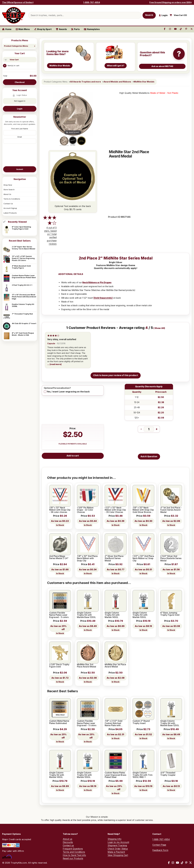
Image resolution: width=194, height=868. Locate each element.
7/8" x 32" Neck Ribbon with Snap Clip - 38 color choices (60, 510)
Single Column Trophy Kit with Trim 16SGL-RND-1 (143, 775)
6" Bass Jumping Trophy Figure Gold (170, 614)
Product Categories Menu (16, 46)
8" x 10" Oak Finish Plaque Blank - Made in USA (23, 334)
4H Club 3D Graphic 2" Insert (24, 323)
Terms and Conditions (74, 852)
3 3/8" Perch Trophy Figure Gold (59, 666)
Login (20, 109)
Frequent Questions (73, 849)
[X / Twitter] (190, 863)
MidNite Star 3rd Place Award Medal (86, 666)
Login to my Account (118, 842)
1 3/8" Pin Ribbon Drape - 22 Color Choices (85, 510)
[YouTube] (177, 863)
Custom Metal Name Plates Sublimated (59, 722)
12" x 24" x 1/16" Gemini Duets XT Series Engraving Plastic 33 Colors (23, 258)
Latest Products (10, 213)
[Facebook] (169, 863)
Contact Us (8, 204)
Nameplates (92, 29)
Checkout (20, 82)
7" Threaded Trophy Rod (22, 314)
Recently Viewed (17, 222)
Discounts (68, 842)
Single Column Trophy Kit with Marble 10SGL (140, 615)
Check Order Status (118, 849)
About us (67, 839)
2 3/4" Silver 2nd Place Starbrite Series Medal (171, 558)
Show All (159, 328)
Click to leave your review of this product (116, 375)
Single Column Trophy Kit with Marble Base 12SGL (86, 615)
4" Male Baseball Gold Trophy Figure (21, 267)
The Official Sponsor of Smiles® (18, 2)
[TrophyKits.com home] (14, 15)
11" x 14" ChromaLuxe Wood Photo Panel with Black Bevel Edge (24, 297)
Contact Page (159, 845)
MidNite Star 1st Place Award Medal (115, 666)
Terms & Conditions (12, 199)
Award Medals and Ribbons (117, 82)
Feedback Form (160, 850)
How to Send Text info (74, 855)
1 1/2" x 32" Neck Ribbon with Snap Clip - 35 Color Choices (115, 510)
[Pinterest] (186, 863)
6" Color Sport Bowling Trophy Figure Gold (21, 228)
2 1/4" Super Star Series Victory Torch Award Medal (24, 248)
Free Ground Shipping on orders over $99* (171, 2)
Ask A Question (149, 456)
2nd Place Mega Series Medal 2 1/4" (59, 557)
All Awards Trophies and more (85, 82)
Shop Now (8, 185)
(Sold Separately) (103, 298)
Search (149, 15)
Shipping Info (115, 839)
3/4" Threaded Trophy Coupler (168, 774)
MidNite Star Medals (144, 82)
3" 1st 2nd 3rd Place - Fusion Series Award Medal (171, 510)
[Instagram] (173, 863)
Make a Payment (116, 852)
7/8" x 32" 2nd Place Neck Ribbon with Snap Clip (87, 558)
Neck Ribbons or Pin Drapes (97, 283)
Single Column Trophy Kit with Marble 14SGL (112, 615)
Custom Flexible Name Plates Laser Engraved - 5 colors (59, 615)
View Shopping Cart (118, 855)
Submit (20, 169)
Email (20, 137)
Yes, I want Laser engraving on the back (68, 392)
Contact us (68, 845)
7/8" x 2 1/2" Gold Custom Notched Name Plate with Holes (114, 723)
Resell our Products (73, 858)
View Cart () (180, 15)
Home (7, 29)
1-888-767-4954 (92, 2)
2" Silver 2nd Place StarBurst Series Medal (114, 558)
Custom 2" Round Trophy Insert (141, 722)
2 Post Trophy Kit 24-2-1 (22, 285)
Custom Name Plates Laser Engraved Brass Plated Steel (24, 277)
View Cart (14, 60)
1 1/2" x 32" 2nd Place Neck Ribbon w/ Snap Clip (143, 558)
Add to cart (73, 456)
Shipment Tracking (117, 845)
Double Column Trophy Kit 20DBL (23, 305)
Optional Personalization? (57, 388)
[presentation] (20, 155)
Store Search (9, 190)
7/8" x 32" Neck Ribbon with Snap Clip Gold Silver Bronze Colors (143, 510)
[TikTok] (182, 863)
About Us (7, 194)
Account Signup (10, 208)
